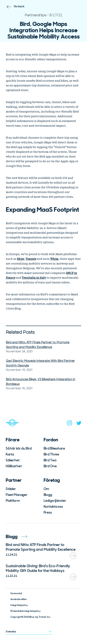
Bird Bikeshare (54, 448)
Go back (19, 6)
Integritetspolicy (19, 605)
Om (46, 489)
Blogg (48, 495)
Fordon (51, 440)
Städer (11, 489)
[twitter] (79, 424)
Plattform (13, 501)
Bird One (50, 466)
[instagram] (70, 424)
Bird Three (51, 454)
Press (48, 512)
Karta (10, 454)
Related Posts (20, 332)
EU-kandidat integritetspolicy (26, 611)
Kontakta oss (53, 507)
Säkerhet (13, 460)
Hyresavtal (16, 593)
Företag (52, 480)
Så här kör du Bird (19, 448)
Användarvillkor (19, 599)
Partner (14, 480)
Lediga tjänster (55, 501)
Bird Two (50, 460)
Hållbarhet (14, 466)
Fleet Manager (17, 495)
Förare (13, 440)
